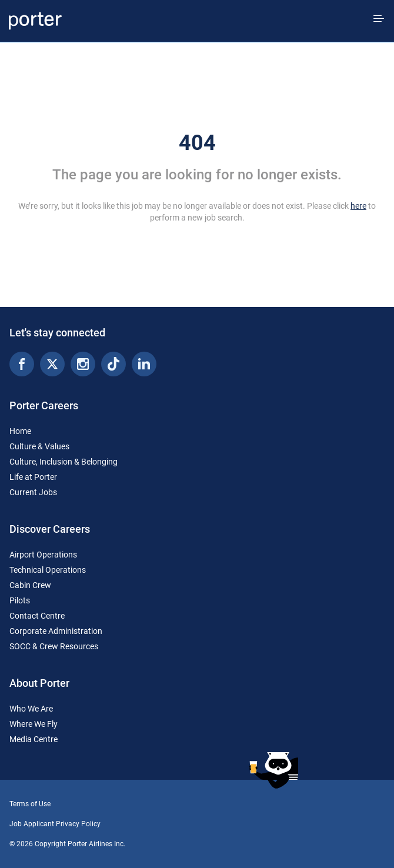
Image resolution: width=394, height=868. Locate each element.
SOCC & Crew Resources (54, 646)
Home (20, 431)
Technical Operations (48, 570)
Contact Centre (37, 616)
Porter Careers (44, 405)
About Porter (39, 683)
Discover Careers (50, 529)
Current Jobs (33, 492)
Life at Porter (33, 477)
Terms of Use (30, 804)
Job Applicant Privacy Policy (55, 824)
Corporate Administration (56, 631)
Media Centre (34, 739)
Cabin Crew (30, 585)
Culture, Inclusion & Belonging (64, 462)
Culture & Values (39, 446)
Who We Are (31, 709)
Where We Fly (34, 724)
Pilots (20, 600)
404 (197, 143)
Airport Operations (43, 555)
